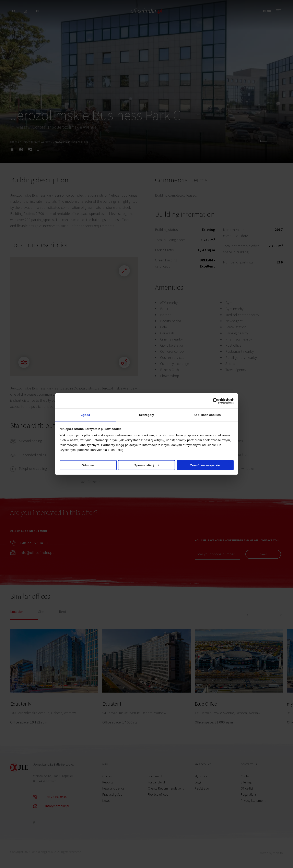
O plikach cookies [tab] (207, 415)
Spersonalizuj (147, 465)
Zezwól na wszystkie (205, 465)
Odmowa (88, 465)
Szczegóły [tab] (146, 415)
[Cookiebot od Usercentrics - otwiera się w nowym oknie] (216, 401)
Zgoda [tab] (85, 415)
